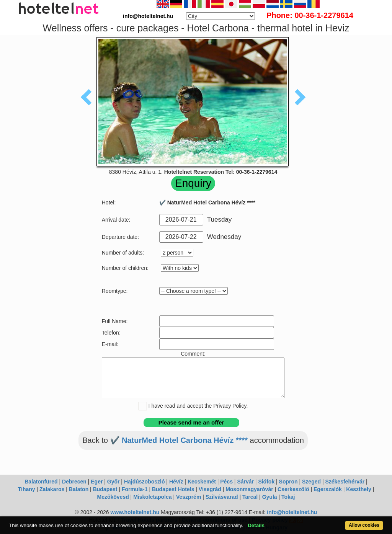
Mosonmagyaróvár (249, 489)
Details (256, 525)
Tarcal (250, 497)
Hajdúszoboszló (145, 482)
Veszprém (189, 497)
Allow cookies (364, 525)
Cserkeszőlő (293, 489)
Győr (114, 482)
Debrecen (74, 482)
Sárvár (245, 482)
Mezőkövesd (113, 497)
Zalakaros (52, 489)
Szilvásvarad (222, 497)
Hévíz (176, 482)
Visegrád (210, 489)
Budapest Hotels (173, 489)
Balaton (79, 489)
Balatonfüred (41, 482)
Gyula (270, 497)
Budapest (105, 489)
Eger (97, 482)
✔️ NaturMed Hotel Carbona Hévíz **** (179, 440)
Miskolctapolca (152, 497)
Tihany (27, 489)
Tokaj (288, 497)
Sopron (288, 482)
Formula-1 (135, 489)
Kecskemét (202, 482)
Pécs (226, 482)
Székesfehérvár (345, 482)
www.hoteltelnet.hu (135, 512)
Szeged (311, 482)
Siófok (266, 482)
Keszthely (359, 489)
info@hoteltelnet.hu (292, 512)
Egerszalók (328, 489)
